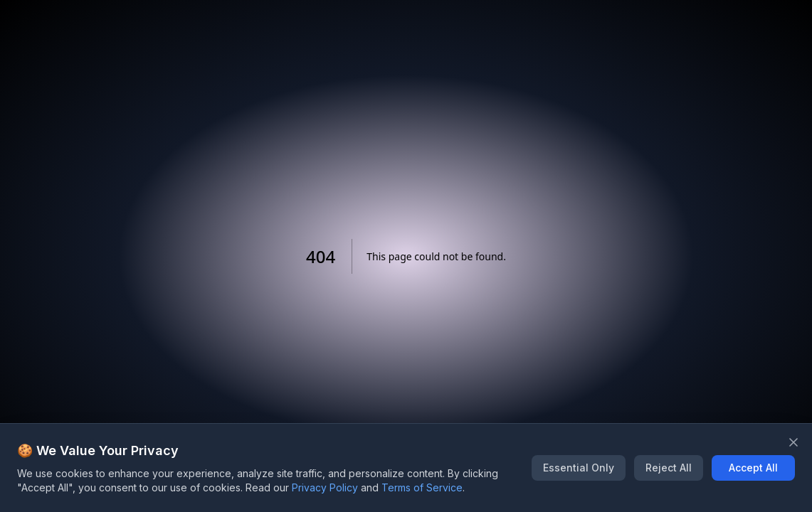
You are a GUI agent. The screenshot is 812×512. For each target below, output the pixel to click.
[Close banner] (793, 442)
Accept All (753, 468)
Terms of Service (422, 487)
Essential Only (579, 468)
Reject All (669, 468)
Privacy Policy (325, 487)
